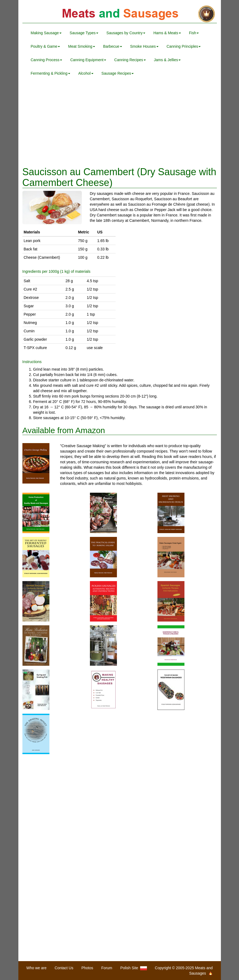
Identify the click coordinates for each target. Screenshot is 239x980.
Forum (107, 968)
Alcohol (86, 73)
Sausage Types (84, 33)
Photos (87, 968)
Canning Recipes (130, 60)
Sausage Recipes (118, 73)
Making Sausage (46, 33)
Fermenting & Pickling (51, 73)
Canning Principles (184, 46)
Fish (194, 33)
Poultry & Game (46, 46)
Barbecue (113, 46)
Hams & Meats (167, 33)
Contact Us (64, 968)
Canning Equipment (88, 60)
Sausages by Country (126, 33)
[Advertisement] (120, 123)
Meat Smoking (81, 46)
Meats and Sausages (120, 14)
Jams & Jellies (167, 60)
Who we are (37, 968)
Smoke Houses (144, 46)
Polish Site (134, 968)
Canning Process (47, 60)
